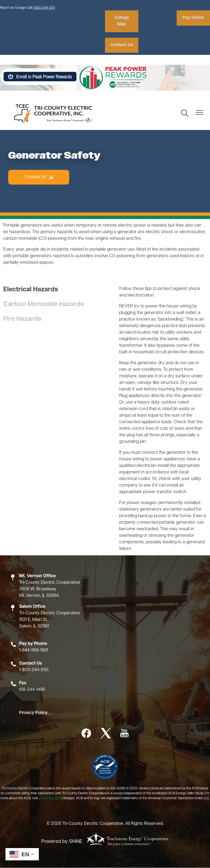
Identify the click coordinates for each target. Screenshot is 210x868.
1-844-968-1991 (33, 651)
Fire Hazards (22, 319)
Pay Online (194, 18)
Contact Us (121, 45)
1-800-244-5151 (44, 8)
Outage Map (121, 21)
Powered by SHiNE (62, 842)
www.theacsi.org (51, 799)
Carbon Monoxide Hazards (44, 305)
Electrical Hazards (31, 290)
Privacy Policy (31, 713)
